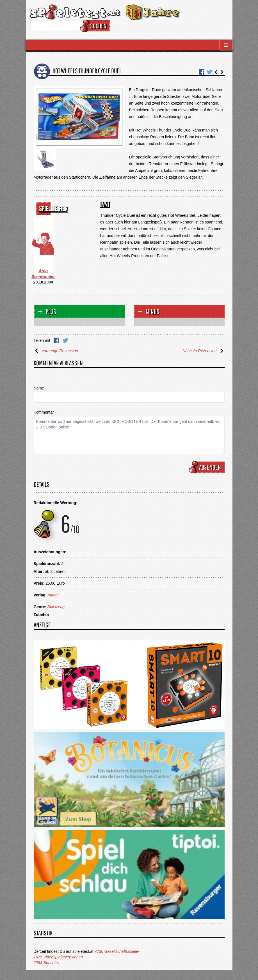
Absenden (207, 467)
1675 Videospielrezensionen (58, 957)
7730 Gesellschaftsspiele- (117, 951)
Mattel (53, 595)
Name (39, 388)
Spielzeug (56, 607)
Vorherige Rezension (56, 351)
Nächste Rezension (203, 351)
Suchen (96, 26)
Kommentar (44, 412)
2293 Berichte (46, 963)
